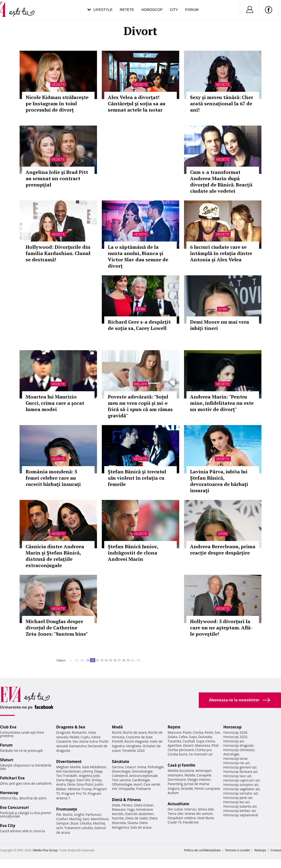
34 (106, 660)
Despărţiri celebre (182, 818)
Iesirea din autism (199, 814)
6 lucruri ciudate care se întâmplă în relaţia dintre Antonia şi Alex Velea (221, 253)
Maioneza (203, 745)
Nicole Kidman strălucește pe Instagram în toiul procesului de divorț (57, 103)
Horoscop (152, 10)
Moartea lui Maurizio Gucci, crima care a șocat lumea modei (55, 403)
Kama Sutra (88, 741)
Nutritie (118, 818)
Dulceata (205, 737)
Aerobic (118, 814)
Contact (276, 850)
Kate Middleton (94, 767)
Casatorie (64, 741)
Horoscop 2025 (235, 737)
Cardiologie (141, 780)
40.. (133, 660)
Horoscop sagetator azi (242, 789)
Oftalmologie (122, 784)
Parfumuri (93, 815)
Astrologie (231, 754)
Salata (172, 737)
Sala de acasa (141, 827)
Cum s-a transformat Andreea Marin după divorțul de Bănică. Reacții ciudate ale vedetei (221, 181)
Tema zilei (175, 814)
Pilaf (215, 745)
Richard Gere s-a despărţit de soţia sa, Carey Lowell (139, 325)
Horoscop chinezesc (239, 750)
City (174, 10)
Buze (74, 823)
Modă (117, 727)
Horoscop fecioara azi (240, 772)
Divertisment (69, 761)
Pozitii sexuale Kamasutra (82, 744)
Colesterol (120, 776)
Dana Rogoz (66, 780)
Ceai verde (152, 784)
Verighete (133, 746)
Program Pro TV (74, 793)
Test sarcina (121, 780)
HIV (115, 789)
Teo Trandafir (67, 776)
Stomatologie (142, 771)
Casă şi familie (181, 765)
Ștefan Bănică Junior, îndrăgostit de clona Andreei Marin (133, 553)
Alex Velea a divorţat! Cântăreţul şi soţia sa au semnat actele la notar (137, 103)
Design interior (199, 779)
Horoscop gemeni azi (240, 767)
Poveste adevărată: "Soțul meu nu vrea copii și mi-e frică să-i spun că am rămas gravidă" (140, 406)
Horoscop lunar (236, 758)
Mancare (174, 732)
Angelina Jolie (89, 776)
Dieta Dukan (144, 805)
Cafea (183, 737)
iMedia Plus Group (45, 850)
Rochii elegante (137, 741)
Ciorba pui (203, 750)
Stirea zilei (206, 809)
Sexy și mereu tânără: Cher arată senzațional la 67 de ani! (222, 103)
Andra (61, 784)
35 (111, 660)
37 (119, 660)
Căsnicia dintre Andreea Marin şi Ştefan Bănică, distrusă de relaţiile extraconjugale (55, 556)
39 (128, 660)
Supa (193, 737)
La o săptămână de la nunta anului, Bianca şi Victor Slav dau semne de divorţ (138, 256)
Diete (116, 805)
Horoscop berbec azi (240, 811)
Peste (209, 732)
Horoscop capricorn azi (242, 780)
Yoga (131, 809)
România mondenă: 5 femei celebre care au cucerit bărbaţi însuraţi (53, 478)
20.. (83, 660)
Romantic (79, 732)
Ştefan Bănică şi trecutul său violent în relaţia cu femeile (137, 478)
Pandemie (191, 822)
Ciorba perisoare (181, 750)
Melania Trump (80, 789)
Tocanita (174, 741)
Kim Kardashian (68, 771)
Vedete (58, 85)
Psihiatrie (144, 789)
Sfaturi (7, 760)
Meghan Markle (68, 767)
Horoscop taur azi (237, 776)
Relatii (140, 384)
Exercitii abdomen (139, 814)
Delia (71, 784)
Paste (187, 732)
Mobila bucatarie (181, 771)
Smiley (97, 780)
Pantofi (118, 741)
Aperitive (175, 745)
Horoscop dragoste (239, 745)
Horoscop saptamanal (241, 815)
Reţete (174, 727)
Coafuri (62, 819)
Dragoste (63, 732)
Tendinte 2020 (133, 751)
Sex (75, 741)
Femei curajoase (207, 788)
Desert (188, 745)
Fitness (127, 805)
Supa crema (205, 741)
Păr (59, 815)
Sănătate (121, 761)
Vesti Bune (205, 818)
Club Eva (8, 727)
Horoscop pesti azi (238, 798)
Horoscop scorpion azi (241, 785)
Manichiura (100, 819)
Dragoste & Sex (71, 727)
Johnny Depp (92, 771)
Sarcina (118, 767)
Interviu (190, 809)
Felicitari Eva (12, 778)
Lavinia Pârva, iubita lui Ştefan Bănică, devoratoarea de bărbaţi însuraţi (219, 481)
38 (124, 660)
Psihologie (156, 767)
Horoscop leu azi (237, 802)
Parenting (175, 784)
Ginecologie (121, 771)
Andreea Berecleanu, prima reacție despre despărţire (223, 550)
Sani (86, 819)
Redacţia (260, 850)
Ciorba (198, 732)
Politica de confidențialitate (202, 850)
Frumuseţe (67, 809)
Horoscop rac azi (237, 763)
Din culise (175, 809)
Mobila (190, 775)
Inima (142, 767)
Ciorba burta (177, 754)
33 (102, 660)
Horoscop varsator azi (241, 793)
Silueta (133, 823)
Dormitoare (177, 779)
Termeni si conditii (238, 850)
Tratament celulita (78, 828)
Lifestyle (103, 10)
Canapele (204, 775)
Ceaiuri (130, 767)
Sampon (63, 823)
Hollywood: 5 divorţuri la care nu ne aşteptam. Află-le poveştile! (221, 628)
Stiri (140, 309)
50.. (139, 660)
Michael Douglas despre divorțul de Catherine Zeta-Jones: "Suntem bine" (57, 628)
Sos (217, 732)
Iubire (96, 737)
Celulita (86, 823)
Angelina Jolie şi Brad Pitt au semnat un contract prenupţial (57, 178)
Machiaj (75, 819)
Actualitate (178, 804)
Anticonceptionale (143, 776)
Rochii (68, 815)
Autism (173, 793)
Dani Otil (83, 780)
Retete (127, 10)
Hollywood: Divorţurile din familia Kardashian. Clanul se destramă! (58, 253)
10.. (77, 660)
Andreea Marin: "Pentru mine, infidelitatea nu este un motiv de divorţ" (222, 403)
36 (115, 660)
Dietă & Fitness (126, 800)
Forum (192, 10)
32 (97, 660)
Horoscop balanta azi (240, 806)
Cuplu (85, 737)
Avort (138, 784)
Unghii (79, 815)
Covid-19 (174, 822)
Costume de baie (139, 737)
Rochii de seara (135, 732)
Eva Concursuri (14, 807)
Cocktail (189, 741)
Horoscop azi (234, 741)
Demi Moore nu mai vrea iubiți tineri (220, 325)
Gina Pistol (85, 784)
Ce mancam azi (201, 754)
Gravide (187, 788)
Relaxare (119, 809)
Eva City (8, 825)
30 (88, 660)
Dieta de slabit (137, 818)
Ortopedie (127, 789)
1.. (72, 660)
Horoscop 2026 (235, 732)
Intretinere (144, 809)
